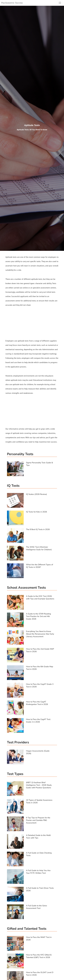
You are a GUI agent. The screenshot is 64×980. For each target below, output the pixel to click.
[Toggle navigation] (60, 3)
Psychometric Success (12, 3)
